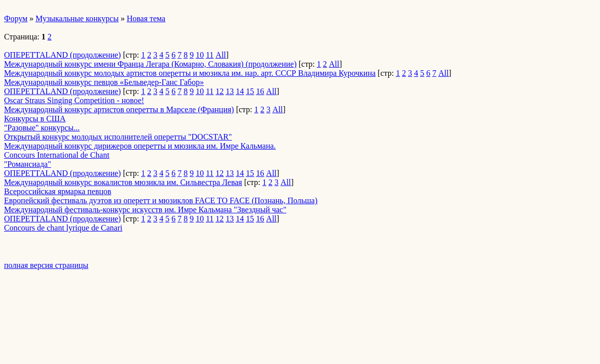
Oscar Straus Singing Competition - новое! (74, 100)
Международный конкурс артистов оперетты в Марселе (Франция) (119, 109)
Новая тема (146, 18)
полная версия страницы (46, 265)
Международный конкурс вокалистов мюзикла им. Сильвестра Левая (123, 182)
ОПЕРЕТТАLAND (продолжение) (62, 55)
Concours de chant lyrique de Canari (63, 228)
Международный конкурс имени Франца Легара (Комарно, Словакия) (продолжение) (150, 64)
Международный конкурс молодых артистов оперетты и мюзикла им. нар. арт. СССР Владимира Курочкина (190, 73)
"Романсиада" (28, 164)
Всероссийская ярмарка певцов (58, 191)
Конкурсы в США (35, 119)
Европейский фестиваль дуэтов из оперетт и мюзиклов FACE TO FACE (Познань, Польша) (161, 200)
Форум (16, 18)
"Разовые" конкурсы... (42, 128)
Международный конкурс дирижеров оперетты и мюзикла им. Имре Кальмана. (140, 146)
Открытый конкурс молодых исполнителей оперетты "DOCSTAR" (118, 137)
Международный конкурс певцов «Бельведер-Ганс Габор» (104, 82)
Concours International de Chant (57, 155)
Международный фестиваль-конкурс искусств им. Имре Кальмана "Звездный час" (145, 210)
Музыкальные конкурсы (77, 18)
